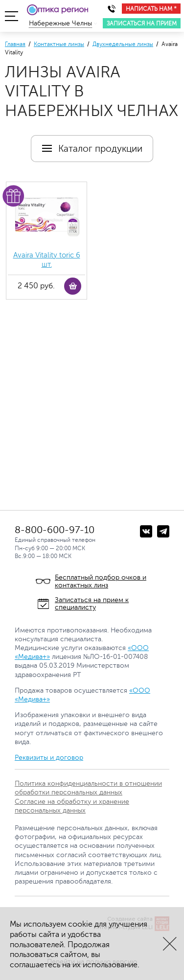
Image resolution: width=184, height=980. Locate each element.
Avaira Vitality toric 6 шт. (47, 260)
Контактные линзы (59, 44)
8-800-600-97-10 (55, 530)
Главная (15, 44)
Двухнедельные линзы (123, 44)
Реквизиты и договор (49, 758)
